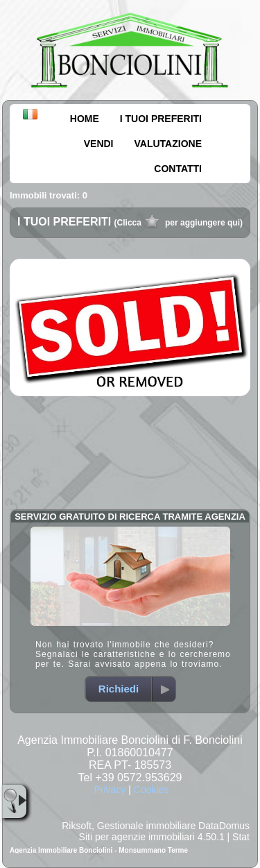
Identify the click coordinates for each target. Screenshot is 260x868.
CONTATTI (178, 169)
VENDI (99, 144)
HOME (85, 119)
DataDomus (224, 826)
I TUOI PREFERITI (161, 119)
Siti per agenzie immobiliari (137, 837)
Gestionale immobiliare (146, 826)
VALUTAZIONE (168, 144)
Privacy (110, 790)
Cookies (151, 790)
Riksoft (77, 826)
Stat (241, 837)
